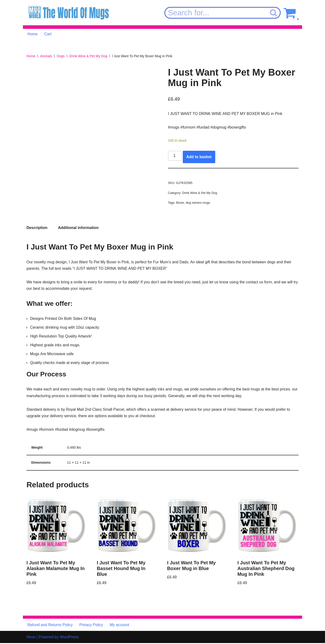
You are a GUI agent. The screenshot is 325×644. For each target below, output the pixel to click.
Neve (31, 638)
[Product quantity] (175, 156)
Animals (46, 56)
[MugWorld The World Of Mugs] (68, 13)
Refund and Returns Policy (50, 626)
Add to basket (199, 157)
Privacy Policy (91, 626)
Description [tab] (37, 228)
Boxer (180, 203)
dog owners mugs (198, 203)
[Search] (216, 13)
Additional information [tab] (78, 228)
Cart (48, 34)
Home (33, 34)
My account (120, 626)
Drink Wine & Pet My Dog (88, 56)
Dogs (61, 56)
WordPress (69, 638)
